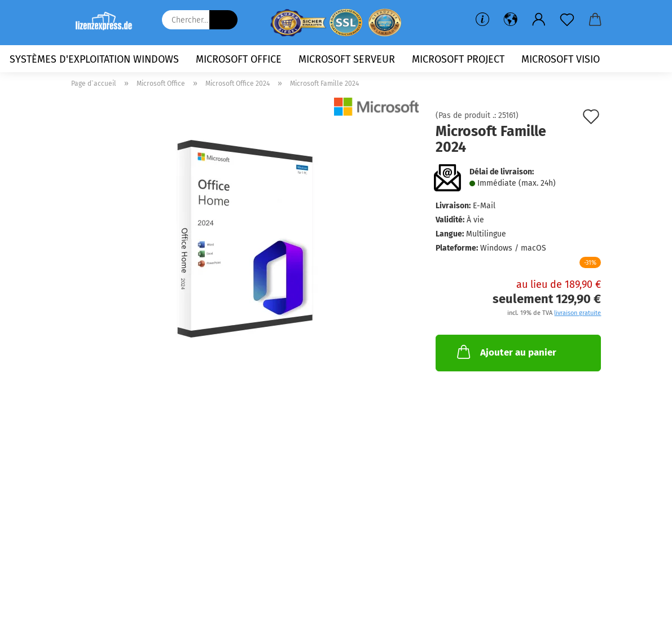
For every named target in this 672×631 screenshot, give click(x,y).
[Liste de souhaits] (567, 20)
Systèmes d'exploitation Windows (94, 59)
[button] (511, 20)
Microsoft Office (239, 59)
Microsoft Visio (561, 59)
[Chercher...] (223, 20)
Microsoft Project (458, 59)
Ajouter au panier (506, 352)
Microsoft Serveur (347, 59)
